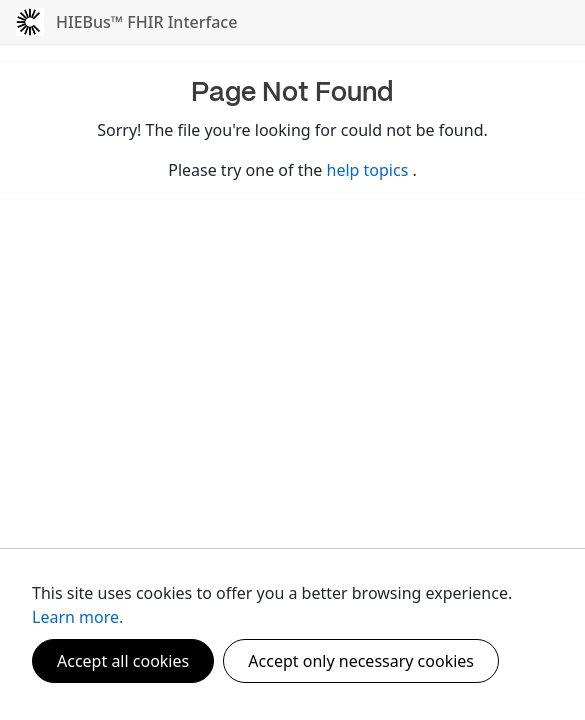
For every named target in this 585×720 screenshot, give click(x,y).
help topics (370, 170)
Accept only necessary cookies (361, 661)
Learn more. (77, 617)
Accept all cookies (123, 661)
